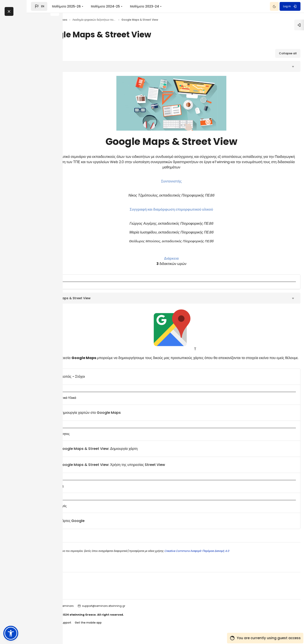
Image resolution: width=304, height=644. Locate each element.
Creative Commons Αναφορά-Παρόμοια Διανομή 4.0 (234, 556)
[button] (75, 6)
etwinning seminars (98, 611)
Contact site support (95, 628)
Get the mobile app (126, 628)
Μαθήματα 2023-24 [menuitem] (181, 6)
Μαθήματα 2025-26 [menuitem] (102, 6)
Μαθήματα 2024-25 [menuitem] (141, 6)
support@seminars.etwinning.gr (142, 611)
